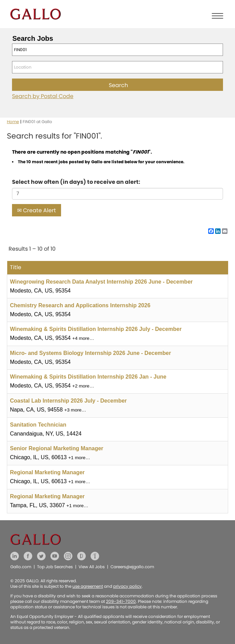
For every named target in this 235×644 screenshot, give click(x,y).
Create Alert (37, 210)
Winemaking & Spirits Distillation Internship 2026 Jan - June (88, 377)
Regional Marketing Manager (47, 472)
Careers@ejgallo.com (132, 567)
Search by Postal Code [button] (43, 96)
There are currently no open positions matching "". (82, 152)
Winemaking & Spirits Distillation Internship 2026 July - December (96, 329)
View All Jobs (92, 567)
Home (13, 122)
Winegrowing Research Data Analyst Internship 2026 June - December (101, 282)
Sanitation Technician (38, 425)
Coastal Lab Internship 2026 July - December (68, 401)
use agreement (88, 586)
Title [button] (16, 267)
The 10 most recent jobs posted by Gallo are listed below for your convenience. (101, 162)
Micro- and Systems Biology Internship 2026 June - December (90, 353)
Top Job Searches (55, 567)
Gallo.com (21, 567)
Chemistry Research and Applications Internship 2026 (80, 305)
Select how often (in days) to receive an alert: (76, 182)
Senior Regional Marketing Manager (57, 448)
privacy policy (127, 586)
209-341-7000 (121, 601)
